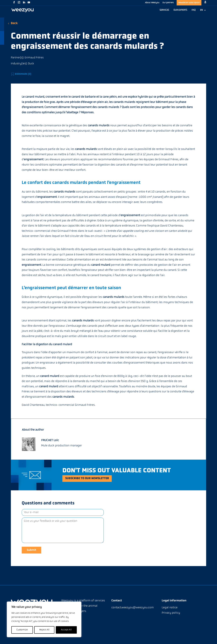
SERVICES (164, 10)
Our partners (168, 3)
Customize (22, 630)
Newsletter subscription (189, 3)
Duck (31, 64)
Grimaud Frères (34, 58)
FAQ (194, 10)
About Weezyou (152, 3)
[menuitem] (203, 12)
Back (14, 23)
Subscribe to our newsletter (92, 478)
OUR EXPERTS (180, 10)
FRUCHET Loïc (50, 440)
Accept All (66, 630)
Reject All (44, 630)
